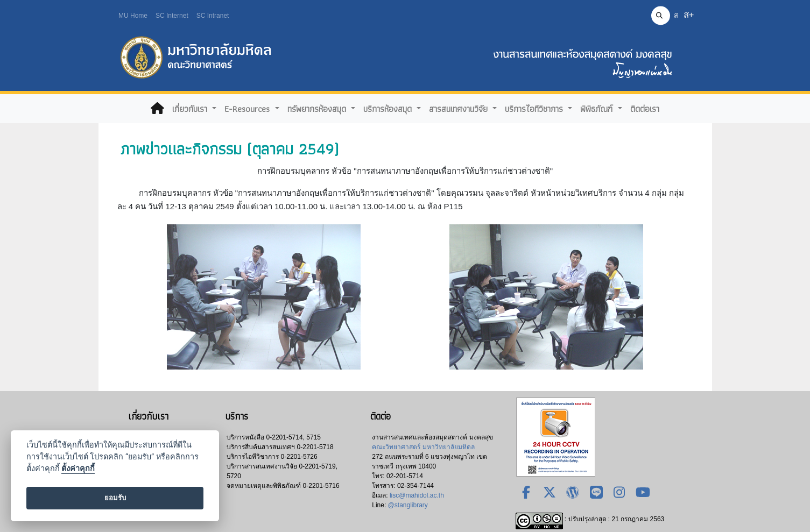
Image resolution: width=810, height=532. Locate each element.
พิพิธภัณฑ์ (598, 109)
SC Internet (172, 16)
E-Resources (248, 109)
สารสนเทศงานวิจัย (460, 109)
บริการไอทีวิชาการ (535, 109)
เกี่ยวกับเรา (191, 109)
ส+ (689, 15)
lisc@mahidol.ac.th (417, 495)
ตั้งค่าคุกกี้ (78, 469)
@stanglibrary (408, 505)
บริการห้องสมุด (389, 109)
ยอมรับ (115, 498)
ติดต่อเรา (645, 109)
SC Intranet (213, 16)
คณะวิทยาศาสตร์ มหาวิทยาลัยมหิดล (423, 447)
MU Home (133, 16)
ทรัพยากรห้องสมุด (318, 109)
